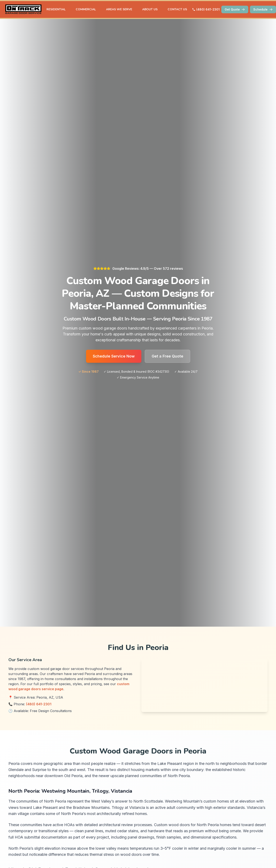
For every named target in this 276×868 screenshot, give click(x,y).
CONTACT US (177, 9)
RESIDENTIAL (56, 9)
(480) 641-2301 (206, 9)
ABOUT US (150, 9)
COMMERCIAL (86, 9)
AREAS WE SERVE (119, 9)
